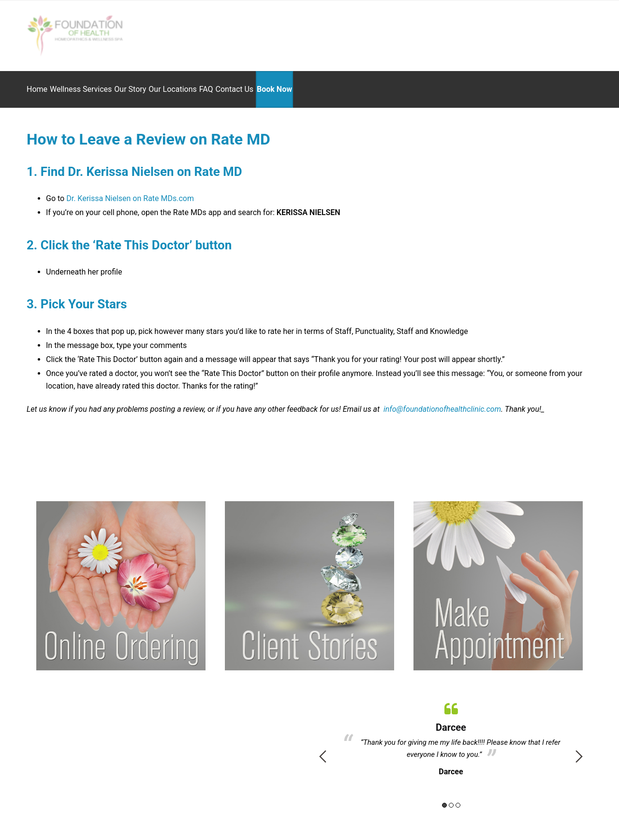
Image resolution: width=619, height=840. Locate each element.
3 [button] (458, 799)
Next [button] (579, 751)
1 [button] (444, 799)
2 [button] (451, 799)
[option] (451, 731)
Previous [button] (323, 751)
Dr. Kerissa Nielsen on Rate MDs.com (130, 193)
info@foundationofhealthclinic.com (441, 403)
